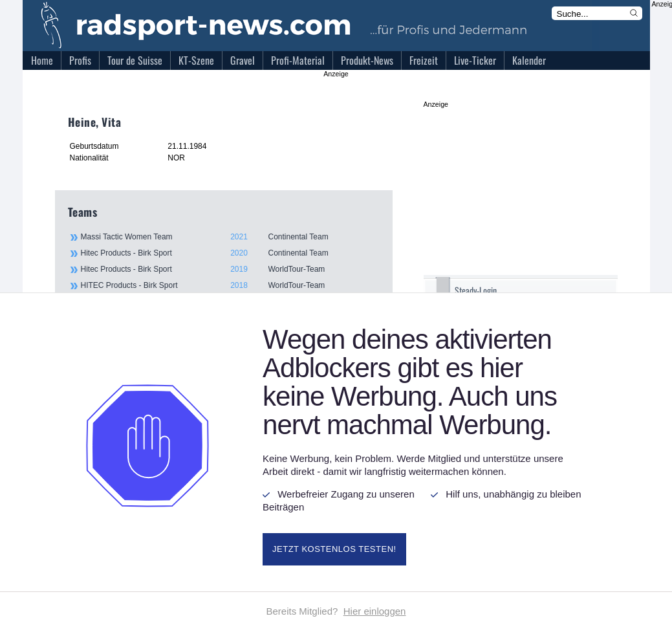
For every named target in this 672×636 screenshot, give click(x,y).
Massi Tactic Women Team (230, 237)
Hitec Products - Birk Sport (230, 253)
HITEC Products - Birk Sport (230, 285)
